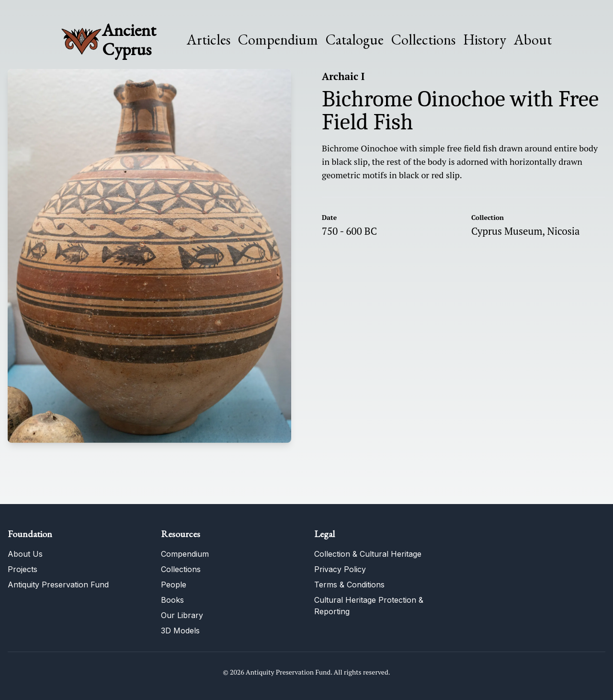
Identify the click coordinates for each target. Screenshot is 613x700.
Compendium (278, 40)
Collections (423, 40)
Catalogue (355, 40)
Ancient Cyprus (129, 40)
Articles (209, 40)
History (485, 40)
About (533, 40)
